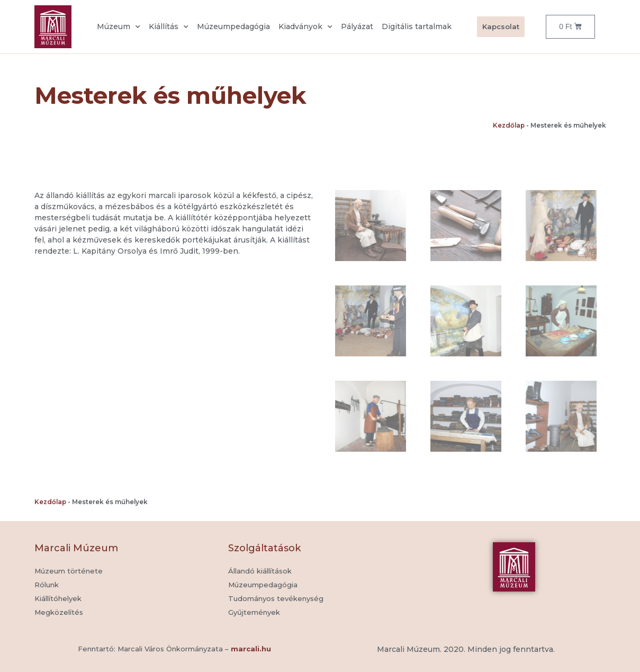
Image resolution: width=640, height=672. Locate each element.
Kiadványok (305, 27)
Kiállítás (169, 27)
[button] (254, 613)
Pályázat (357, 26)
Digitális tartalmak (417, 26)
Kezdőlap (509, 125)
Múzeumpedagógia (233, 26)
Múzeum (119, 27)
